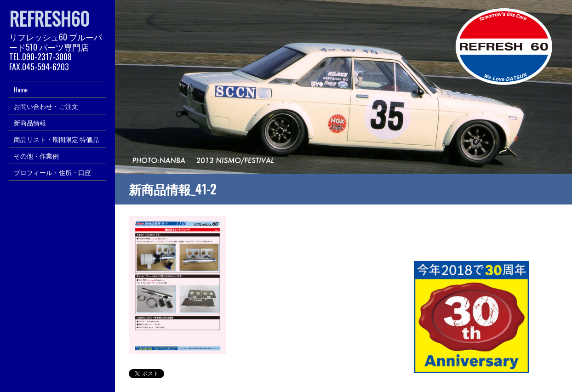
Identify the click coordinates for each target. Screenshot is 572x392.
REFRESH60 (49, 18)
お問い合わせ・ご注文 (46, 106)
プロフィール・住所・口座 (52, 172)
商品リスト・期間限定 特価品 (56, 139)
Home (21, 89)
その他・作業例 (36, 156)
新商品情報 (30, 122)
